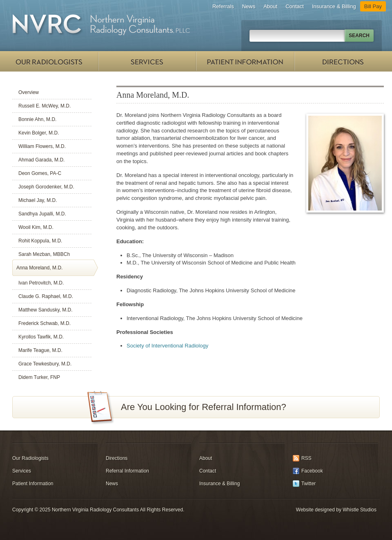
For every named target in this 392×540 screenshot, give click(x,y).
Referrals (223, 6)
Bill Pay (373, 6)
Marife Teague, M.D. (40, 350)
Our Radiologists (49, 61)
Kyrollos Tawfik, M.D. (41, 337)
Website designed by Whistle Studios (336, 510)
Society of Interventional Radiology (167, 346)
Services (147, 61)
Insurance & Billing (334, 6)
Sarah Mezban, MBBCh (44, 254)
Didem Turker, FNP (39, 377)
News (249, 6)
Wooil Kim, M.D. (36, 227)
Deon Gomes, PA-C (40, 173)
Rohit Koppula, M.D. (40, 241)
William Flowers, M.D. (42, 146)
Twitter (308, 484)
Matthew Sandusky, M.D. (46, 310)
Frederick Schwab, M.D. (45, 323)
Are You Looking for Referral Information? (204, 407)
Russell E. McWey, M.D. (45, 106)
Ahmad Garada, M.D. (41, 160)
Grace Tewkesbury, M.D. (45, 364)
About (270, 6)
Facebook (312, 471)
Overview (29, 92)
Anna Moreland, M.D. (39, 268)
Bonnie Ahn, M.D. (37, 119)
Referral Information (127, 471)
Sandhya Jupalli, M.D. (42, 214)
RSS (306, 458)
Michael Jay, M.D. (38, 200)
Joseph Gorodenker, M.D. (46, 187)
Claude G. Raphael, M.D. (46, 296)
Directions (343, 61)
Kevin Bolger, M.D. (39, 133)
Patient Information (245, 61)
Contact (295, 6)
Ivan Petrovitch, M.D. (41, 283)
